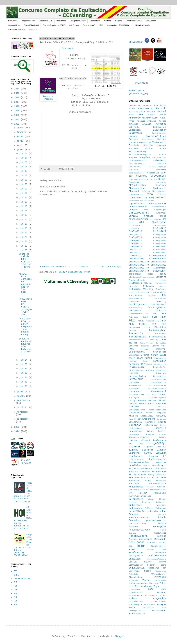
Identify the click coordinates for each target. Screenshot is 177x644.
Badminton (135, 130)
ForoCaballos (160, 334)
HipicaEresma (137, 367)
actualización (145, 109)
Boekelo (148, 145)
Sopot (147, 571)
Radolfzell (160, 533)
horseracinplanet (158, 386)
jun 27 (24, 373)
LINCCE (148, 453)
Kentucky (161, 416)
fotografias (137, 337)
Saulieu (133, 562)
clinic (161, 195)
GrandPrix (161, 349)
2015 (18, 93)
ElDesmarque (160, 283)
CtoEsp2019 (135, 237)
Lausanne (149, 435)
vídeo (163, 596)
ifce (154, 395)
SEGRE (163, 565)
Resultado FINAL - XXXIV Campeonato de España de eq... (25, 327)
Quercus (133, 533)
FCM (16, 586)
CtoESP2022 (135, 247)
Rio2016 (133, 550)
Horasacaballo (137, 376)
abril (21, 141)
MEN (131, 478)
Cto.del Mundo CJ (31, 25)
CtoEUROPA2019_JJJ (139, 262)
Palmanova (161, 508)
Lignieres (135, 453)
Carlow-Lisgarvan (158, 167)
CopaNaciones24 (138, 207)
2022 (18, 124)
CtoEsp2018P (160, 235)
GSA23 (140, 358)
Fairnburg (134, 317)
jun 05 (24, 171)
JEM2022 (162, 401)
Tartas (146, 580)
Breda (163, 149)
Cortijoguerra (139, 213)
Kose (131, 419)
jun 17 (24, 224)
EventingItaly (136, 308)
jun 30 (24, 386)
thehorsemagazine (138, 583)
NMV (131, 493)
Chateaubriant (137, 188)
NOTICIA (143, 493)
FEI (16, 571)
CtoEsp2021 (135, 243)
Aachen (132, 106)
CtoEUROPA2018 (136, 259)
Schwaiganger (136, 565)
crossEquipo (156, 219)
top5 (131, 587)
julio (21, 392)
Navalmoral (144, 490)
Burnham (157, 158)
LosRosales (160, 463)
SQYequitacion (159, 574)
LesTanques (160, 440)
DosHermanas (149, 277)
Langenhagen (136, 431)
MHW (149, 478)
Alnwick (152, 115)
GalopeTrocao (146, 343)
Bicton (132, 143)
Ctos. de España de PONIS (54, 25)
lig (130, 444)
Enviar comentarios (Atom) (75, 272)
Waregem (162, 605)
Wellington (148, 608)
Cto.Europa (74, 25)
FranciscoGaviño (137, 340)
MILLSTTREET (159, 478)
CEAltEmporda (151, 179)
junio (21, 150)
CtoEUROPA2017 (158, 256)
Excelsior (161, 311)
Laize (163, 425)
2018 (18, 106)
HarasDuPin (160, 361)
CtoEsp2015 (160, 228)
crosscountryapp (139, 219)
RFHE (16, 575)
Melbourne (161, 475)
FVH (16, 601)
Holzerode (161, 373)
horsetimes (135, 392)
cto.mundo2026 (159, 225)
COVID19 (133, 216)
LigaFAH (134, 447)
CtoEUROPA (135, 256)
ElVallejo (148, 289)
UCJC (164, 587)
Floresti (133, 330)
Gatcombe (134, 346)
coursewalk (160, 213)
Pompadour (135, 520)
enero (21, 128)
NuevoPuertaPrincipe (140, 496)
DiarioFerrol (135, 277)
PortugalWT (160, 527)
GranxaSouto (160, 352)
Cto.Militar (159, 222)
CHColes (146, 191)
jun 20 (24, 237)
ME (130, 475)
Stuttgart (134, 580)
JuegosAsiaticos (157, 410)
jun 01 (24, 154)
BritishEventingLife (140, 155)
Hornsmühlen (160, 376)
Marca (163, 469)
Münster (150, 487)
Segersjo (152, 565)
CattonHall (153, 173)
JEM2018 (152, 401)
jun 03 (24, 162)
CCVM (131, 179)
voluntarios (150, 605)
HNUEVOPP (134, 373)
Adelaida (161, 108)
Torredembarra (143, 586)
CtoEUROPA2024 (159, 268)
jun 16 (24, 220)
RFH (131, 546)
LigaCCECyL (158, 443)
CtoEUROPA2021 (159, 262)
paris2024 (135, 511)
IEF (148, 395)
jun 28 (24, 378)
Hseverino (134, 395)
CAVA (163, 173)
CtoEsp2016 (135, 231)
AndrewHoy (135, 118)
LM (165, 456)
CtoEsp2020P (160, 241)
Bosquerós (134, 149)
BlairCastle (159, 142)
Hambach (133, 361)
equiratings (135, 296)
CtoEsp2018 (135, 235)
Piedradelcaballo (138, 518)
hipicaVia (150, 370)
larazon (162, 431)
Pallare (149, 508)
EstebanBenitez (136, 298)
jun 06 (24, 176)
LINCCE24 (161, 453)
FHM (16, 582)
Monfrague (134, 484)
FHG (154, 324)
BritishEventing (138, 152)
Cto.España (151, 21)
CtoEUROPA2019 (158, 259)
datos (150, 274)
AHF (141, 115)
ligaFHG (133, 450)
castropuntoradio (137, 173)
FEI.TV (141, 321)
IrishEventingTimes (157, 398)
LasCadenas (135, 435)
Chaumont (134, 191)
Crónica (149, 216)
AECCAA (151, 112)
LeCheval (162, 435)
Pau (164, 511)
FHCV (132, 324)
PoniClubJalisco (138, 524)
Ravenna (133, 539)
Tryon (157, 586)
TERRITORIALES (22, 579)
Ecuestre (161, 277)
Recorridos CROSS (134, 21)
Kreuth (138, 419)
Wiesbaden (135, 614)
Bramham (149, 149)
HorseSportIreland (157, 389)
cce (131, 176)
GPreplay (145, 349)
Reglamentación (28, 21)
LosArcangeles (158, 459)
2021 (18, 120)
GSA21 (163, 355)
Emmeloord (161, 289)
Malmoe (141, 469)
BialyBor (161, 139)
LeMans (163, 437)
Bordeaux (161, 146)
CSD (164, 219)
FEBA (163, 317)
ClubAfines (135, 198)
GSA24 (149, 358)
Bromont (162, 155)
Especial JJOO (89, 25)
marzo (21, 137)
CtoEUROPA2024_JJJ (139, 271)
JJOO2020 (161, 404)
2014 (18, 89)
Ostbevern (161, 502)
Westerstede (159, 611)
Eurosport (134, 302)
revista (162, 542)
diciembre (23, 419)
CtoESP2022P (160, 247)
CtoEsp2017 (160, 231)
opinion (133, 502)
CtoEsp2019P (160, 238)
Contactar (33, 30)
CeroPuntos (135, 182)
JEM (101, 25)
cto (142, 222)
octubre (22, 407)
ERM (164, 295)
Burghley (145, 158)
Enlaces (119, 21)
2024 (18, 431)
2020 (18, 115)
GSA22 (132, 358)
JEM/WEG (141, 401)
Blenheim (134, 145)
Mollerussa (161, 481)
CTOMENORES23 (135, 274)
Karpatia (161, 413)
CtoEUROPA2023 (159, 265)
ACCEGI (132, 109)
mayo (20, 145)
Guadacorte (160, 358)
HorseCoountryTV (158, 380)
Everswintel (135, 311)
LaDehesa (135, 425)
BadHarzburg (160, 127)
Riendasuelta (158, 546)
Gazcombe (145, 346)
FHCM (163, 321)
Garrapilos (161, 343)
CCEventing (142, 83)
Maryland (134, 472)
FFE (157, 321)
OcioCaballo (136, 499)
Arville (147, 124)
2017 (18, 102)
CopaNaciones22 (137, 204)
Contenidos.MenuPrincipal (141, 201)
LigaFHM (147, 450)
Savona (163, 562)
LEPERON (133, 441)
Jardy (132, 401)
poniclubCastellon (156, 521)
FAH (16, 590)
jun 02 (24, 158)
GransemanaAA (137, 352)
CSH (130, 222)
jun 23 (24, 250)
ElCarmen (148, 283)
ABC (139, 106)
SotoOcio (134, 574)
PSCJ (163, 530)
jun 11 (24, 198)
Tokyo (163, 583)
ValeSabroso (135, 596)
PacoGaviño (161, 505)
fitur (147, 328)
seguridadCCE (137, 568)
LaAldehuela (135, 422)
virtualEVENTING (158, 602)
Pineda (162, 517)
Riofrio (150, 550)
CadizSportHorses (137, 161)
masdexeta (145, 472)
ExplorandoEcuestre (138, 314)
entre (132, 292)
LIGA (141, 444)
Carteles (108, 21)
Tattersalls (160, 580)
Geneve (155, 346)
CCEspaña (141, 176)
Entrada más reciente (53, 267)
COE (146, 198)
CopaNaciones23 (157, 204)
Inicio (84, 267)
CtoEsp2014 (134, 228)
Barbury (133, 137)
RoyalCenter (136, 553)
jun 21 (24, 241)
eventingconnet (138, 304)
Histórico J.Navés (143, 25)
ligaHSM (162, 450)
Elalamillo (135, 283)
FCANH (145, 317)
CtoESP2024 (135, 253)
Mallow (132, 469)
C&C (165, 158)
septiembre (23, 401)
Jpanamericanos (137, 410)
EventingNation (157, 307)
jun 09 (24, 189)
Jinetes (133, 404)
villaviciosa (136, 602)
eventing (161, 302)
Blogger (119, 636)
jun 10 (24, 193)
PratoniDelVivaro (139, 530)
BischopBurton (144, 143)
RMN (164, 550)
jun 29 (24, 382)
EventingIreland (158, 305)
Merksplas (140, 478)
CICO (150, 195)
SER (165, 568)
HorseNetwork (135, 386)
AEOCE (132, 115)
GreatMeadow (135, 355)
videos (133, 598)
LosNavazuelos (139, 462)
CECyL (162, 179)
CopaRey (133, 210)
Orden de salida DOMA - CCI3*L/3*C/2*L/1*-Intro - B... (25, 262)
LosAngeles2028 (136, 459)
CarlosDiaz (135, 167)
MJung (148, 481)
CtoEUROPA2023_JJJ (139, 268)
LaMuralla (160, 428)
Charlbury (161, 185)
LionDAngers (136, 456)
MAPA (147, 469)
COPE (146, 210)
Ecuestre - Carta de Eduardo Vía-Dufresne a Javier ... (25, 347)
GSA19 (147, 355)
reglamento (146, 539)
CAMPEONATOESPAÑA (137, 164)
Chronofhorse (136, 195)
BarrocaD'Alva (156, 136)
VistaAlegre (135, 605)
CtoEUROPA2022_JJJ (139, 265)
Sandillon (135, 559)
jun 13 (24, 206)
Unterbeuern (135, 589)
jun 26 (24, 369)
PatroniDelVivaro (151, 511)
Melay (151, 475)
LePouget (145, 440)
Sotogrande (161, 571)
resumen (151, 542)
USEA (151, 589)
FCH (16, 605)
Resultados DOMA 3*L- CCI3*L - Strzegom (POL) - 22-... (25, 307)
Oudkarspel (135, 505)
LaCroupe (150, 422)
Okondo (163, 499)
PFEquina (162, 514)
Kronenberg (149, 419)
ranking (162, 536)
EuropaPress (160, 298)
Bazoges (133, 139)
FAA (154, 314)
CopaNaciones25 (159, 207)
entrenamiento (143, 292)
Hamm (145, 361)
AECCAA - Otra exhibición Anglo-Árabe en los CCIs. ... (25, 284)
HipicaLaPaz (160, 367)
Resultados (61, 21)
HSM (142, 395)
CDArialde (139, 179)
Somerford (134, 571)
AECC (136, 112)
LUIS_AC (146, 466)
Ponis (162, 524)
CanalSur (161, 164)
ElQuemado (135, 289)
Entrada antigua (111, 267)
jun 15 (24, 215)
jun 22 (24, 246)
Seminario (154, 568)
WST (143, 614)
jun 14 (24, 211)
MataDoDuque (159, 472)
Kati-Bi (133, 416)
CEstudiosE (161, 182)
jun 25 (24, 364)
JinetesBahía (146, 404)
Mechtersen (140, 475)
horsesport (134, 389)
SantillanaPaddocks (157, 559)
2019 (18, 111)
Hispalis (161, 370)
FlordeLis (160, 327)
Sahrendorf (160, 553)
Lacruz (162, 422)
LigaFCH (149, 447)
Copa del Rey (14, 25)
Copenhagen (160, 210)
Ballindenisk (159, 133)
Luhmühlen (135, 465)
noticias (160, 493)
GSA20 (154, 355)
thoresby (154, 583)
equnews (152, 296)
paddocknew (135, 508)
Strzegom (68, 48)
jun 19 (24, 233)
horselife (134, 382)
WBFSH (132, 608)
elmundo (162, 286)
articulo (134, 124)
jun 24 (24, 360)
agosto (21, 396)
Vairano (162, 592)
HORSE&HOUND (136, 379)
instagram (134, 398)
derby (163, 274)
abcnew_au (147, 106)
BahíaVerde (135, 133)
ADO (130, 112)
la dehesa (161, 419)
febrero (22, 132)
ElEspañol (134, 286)
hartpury (134, 364)
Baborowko (134, 127)
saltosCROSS (158, 556)
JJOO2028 (162, 407)
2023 (18, 427)
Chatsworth (160, 188)
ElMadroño (148, 286)
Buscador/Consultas (17, 30)
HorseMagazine (159, 382)
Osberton (146, 502)
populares (134, 527)
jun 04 (24, 167)
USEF (164, 589)
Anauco (163, 115)
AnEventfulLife (150, 118)
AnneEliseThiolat (146, 121)
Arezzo (163, 121)
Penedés (133, 514)
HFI (165, 364)
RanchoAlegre (138, 536)
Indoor (162, 395)
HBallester (147, 364)
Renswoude (160, 539)
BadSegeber (160, 130)
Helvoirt (158, 364)
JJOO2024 (134, 407)
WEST (164, 608)
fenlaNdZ (150, 321)
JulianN (149, 413)
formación (136, 333)
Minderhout (135, 481)
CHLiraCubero (159, 191)
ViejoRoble (160, 598)
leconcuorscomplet (139, 437)
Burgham (133, 158)
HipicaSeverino (136, 370)
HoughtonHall (158, 391)
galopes (133, 343)
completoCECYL (158, 198)
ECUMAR (163, 280)
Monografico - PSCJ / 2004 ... (119, 25)
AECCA (142, 112)
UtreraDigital (136, 593)
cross (163, 216)
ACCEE (163, 106)
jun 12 (24, 202)
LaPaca (151, 431)
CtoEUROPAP (160, 271)
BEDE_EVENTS (147, 139)
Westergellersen (137, 611)
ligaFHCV (161, 447)
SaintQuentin (136, 556)
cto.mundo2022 (136, 225)
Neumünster (156, 490)
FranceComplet (158, 337)
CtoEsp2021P (160, 244)
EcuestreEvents (137, 280)
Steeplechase (136, 577)
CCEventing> (137, 42)
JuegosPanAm (135, 413)
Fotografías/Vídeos (78, 21)
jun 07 (24, 180)
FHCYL (17, 594)
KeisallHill (147, 416)
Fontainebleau (158, 330)
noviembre (23, 412)
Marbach (155, 469)
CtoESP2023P (160, 250)
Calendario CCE (46, 21)
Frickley (153, 340)
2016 (18, 98)
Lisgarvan (153, 456)
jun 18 (24, 228)
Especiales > (95, 21)
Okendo (151, 499)
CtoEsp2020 (135, 241)
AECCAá (161, 112)
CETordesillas (137, 185)
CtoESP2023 (135, 250)
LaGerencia (151, 425)
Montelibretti (158, 484)
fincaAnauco (135, 328)
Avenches (161, 124)
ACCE (156, 106)
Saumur (148, 562)
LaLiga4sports (136, 428)
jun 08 (24, 184)
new (165, 490)
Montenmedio (136, 487)
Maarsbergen (159, 465)
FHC (16, 597)
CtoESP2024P (160, 253)
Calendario (160, 161)
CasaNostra (161, 170)
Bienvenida (13, 21)
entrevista (160, 292)
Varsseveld (151, 596)
